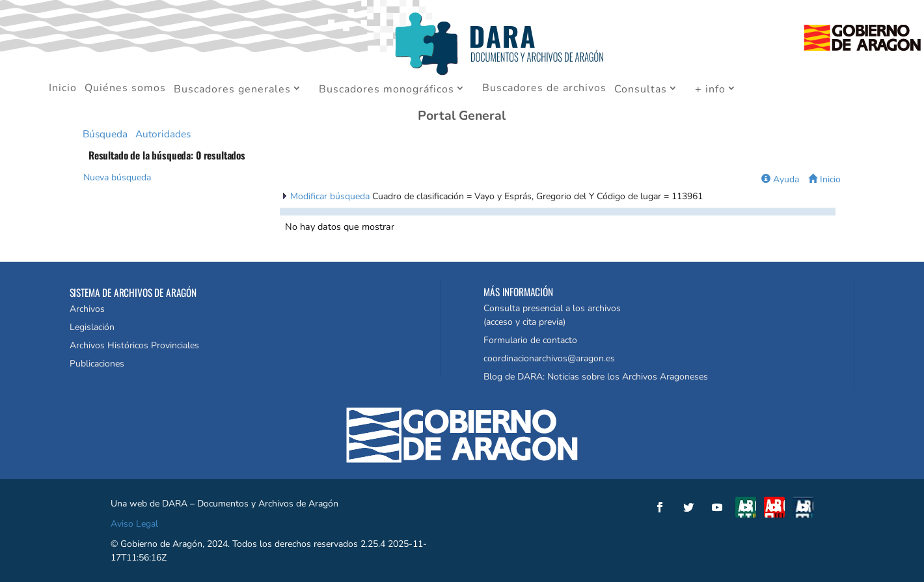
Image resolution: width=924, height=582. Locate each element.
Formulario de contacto (530, 340)
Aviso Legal (134, 524)
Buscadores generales (232, 90)
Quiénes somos (125, 89)
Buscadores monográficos (387, 90)
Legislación (92, 327)
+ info (710, 90)
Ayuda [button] (780, 179)
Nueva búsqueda (117, 177)
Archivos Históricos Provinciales (134, 345)
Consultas (641, 90)
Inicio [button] (824, 179)
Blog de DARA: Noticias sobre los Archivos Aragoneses (596, 377)
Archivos (87, 309)
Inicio (63, 89)
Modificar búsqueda (331, 196)
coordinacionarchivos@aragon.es (549, 358)
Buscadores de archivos (544, 89)
